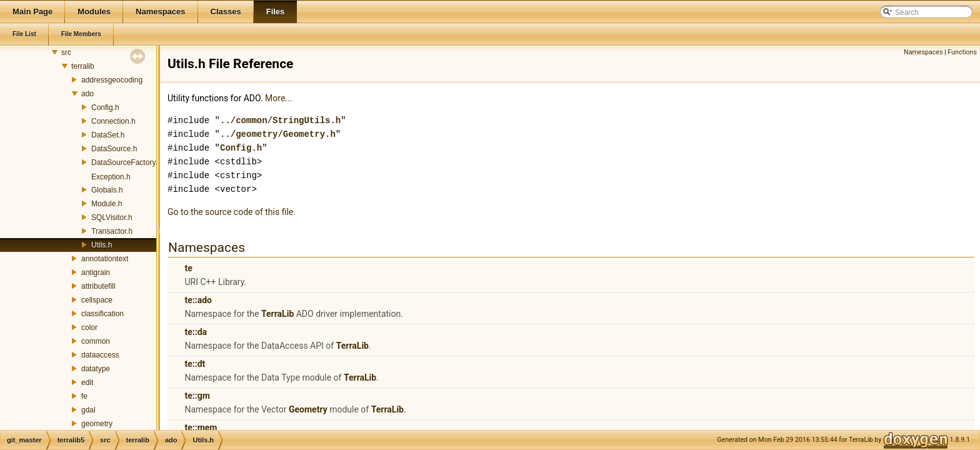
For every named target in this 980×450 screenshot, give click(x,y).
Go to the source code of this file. (232, 212)
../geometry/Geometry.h (278, 134)
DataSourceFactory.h (127, 162)
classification (102, 314)
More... (278, 98)
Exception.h (111, 177)
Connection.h (113, 121)
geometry (97, 424)
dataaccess (100, 355)
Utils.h (102, 245)
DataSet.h (108, 135)
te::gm (197, 396)
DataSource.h (114, 149)
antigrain (96, 272)
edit (87, 382)
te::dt (195, 364)
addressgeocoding (112, 80)
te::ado (198, 300)
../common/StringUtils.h (280, 120)
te (188, 268)
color (89, 327)
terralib (83, 66)
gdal (88, 410)
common (96, 341)
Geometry (308, 409)
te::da (196, 332)
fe (84, 396)
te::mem (201, 427)
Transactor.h (112, 231)
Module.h (107, 204)
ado (87, 94)
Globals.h (107, 190)
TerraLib (277, 314)
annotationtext (105, 259)
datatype (96, 369)
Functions (962, 52)
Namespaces (923, 52)
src (66, 52)
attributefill (98, 286)
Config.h (105, 107)
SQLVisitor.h (112, 217)
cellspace (97, 300)
